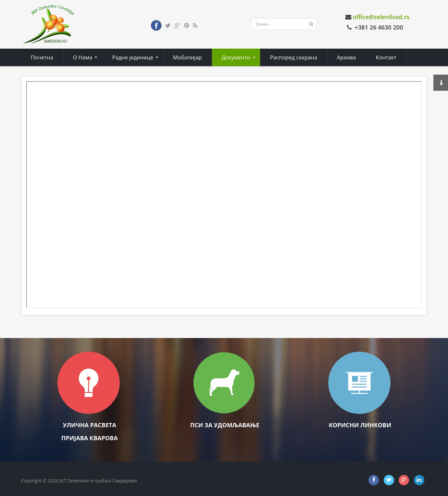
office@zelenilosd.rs (381, 17)
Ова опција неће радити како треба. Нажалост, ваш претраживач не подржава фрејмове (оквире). (224, 195)
